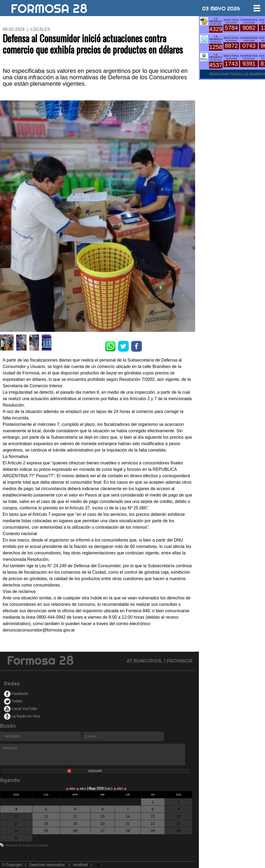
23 (179, 824)
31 (16, 838)
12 (75, 816)
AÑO (71, 789)
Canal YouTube (20, 709)
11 (46, 816)
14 (128, 816)
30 (179, 831)
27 (103, 831)
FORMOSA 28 (49, 6)
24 (16, 831)
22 (153, 824)
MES (82, 789)
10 (16, 816)
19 (75, 824)
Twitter (13, 701)
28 (128, 831)
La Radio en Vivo (22, 716)
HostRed (80, 865)
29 (153, 831)
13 (103, 816)
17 (16, 824)
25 (46, 831)
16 (179, 816)
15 (153, 816)
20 (103, 824)
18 (46, 824)
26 (75, 831)
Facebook (16, 694)
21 (128, 824)
